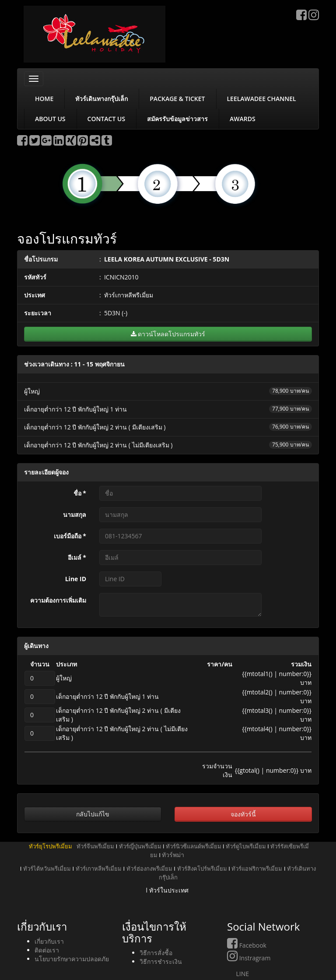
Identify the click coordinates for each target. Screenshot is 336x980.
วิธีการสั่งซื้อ (156, 953)
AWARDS (243, 119)
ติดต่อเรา (47, 950)
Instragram (249, 958)
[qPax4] (40, 733)
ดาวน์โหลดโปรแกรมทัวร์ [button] (168, 334)
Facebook (247, 945)
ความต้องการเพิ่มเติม (58, 600)
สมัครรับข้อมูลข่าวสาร (177, 119)
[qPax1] (40, 678)
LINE (238, 974)
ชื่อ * (80, 493)
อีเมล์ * (77, 557)
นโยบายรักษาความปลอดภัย (72, 959)
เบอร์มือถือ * (70, 536)
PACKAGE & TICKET (177, 99)
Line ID (76, 579)
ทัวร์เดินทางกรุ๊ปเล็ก (101, 99)
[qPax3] (40, 715)
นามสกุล (75, 514)
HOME (44, 99)
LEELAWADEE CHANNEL (262, 99)
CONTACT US (107, 119)
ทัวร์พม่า (173, 855)
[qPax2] (40, 697)
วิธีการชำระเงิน (161, 961)
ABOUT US (50, 119)
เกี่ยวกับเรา (49, 941)
